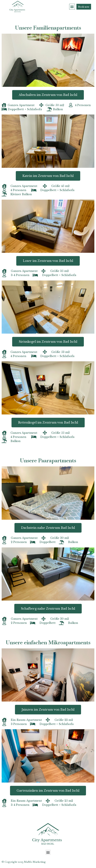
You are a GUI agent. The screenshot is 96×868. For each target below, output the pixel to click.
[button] (72, 7)
